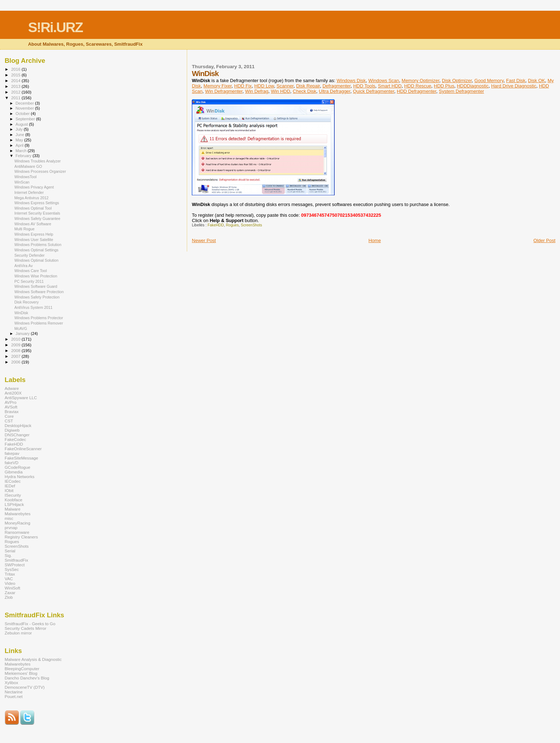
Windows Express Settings (37, 203)
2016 (16, 69)
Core (9, 416)
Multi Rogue (24, 229)
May (20, 140)
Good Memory (489, 81)
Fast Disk (516, 81)
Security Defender (29, 255)
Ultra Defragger (335, 91)
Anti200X (13, 393)
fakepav (12, 453)
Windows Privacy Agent (34, 187)
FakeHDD (216, 225)
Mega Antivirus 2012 (31, 198)
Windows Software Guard (36, 286)
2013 (16, 86)
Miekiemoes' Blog (21, 673)
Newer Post (204, 240)
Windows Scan (384, 81)
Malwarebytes (17, 514)
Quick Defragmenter (374, 91)
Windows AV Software (33, 224)
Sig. (8, 555)
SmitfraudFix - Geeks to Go (30, 624)
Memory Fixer (218, 86)
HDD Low (264, 86)
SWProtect (15, 565)
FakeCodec (15, 439)
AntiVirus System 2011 (33, 307)
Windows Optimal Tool (33, 208)
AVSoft (11, 407)
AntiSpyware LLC (21, 398)
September (26, 119)
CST (9, 421)
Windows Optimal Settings (36, 250)
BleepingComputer (22, 669)
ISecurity (13, 495)
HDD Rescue (418, 86)
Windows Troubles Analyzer (37, 161)
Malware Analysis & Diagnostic (33, 659)
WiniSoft (12, 588)
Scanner (285, 86)
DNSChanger (17, 435)
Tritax (10, 574)
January (23, 333)
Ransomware (17, 532)
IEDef (10, 486)
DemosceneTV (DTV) (25, 687)
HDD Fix (243, 86)
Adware (12, 388)
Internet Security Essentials (37, 213)
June (21, 135)
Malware (12, 509)
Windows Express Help (34, 234)
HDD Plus (444, 86)
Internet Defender (29, 192)
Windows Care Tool (31, 271)
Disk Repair (308, 86)
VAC (9, 579)
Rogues (232, 225)
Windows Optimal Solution (36, 260)
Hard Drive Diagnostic (514, 86)
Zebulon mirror (18, 633)
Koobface (14, 500)
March (22, 151)
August (22, 124)
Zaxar (10, 593)
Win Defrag (257, 91)
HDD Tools (364, 86)
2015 (16, 75)
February (24, 156)
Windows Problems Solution (38, 245)
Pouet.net (14, 696)
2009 (16, 345)
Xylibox (11, 682)
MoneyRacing (17, 523)
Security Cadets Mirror (26, 628)
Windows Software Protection (39, 292)
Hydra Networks (19, 476)
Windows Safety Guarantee (37, 219)
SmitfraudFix (16, 560)
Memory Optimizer (421, 81)
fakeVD (11, 463)
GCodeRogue (17, 467)
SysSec (12, 569)
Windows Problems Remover (39, 323)
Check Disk (305, 91)
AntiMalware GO (28, 166)
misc (9, 518)
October (23, 114)
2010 (16, 339)
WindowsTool (25, 177)
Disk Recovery (26, 302)
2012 (16, 92)
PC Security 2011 (29, 281)
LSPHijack (14, 504)
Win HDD (280, 91)
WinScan (22, 182)
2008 (16, 350)
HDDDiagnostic (473, 86)
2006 (16, 362)
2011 (16, 98)
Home (375, 240)
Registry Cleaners (21, 537)
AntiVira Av (23, 266)
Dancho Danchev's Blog (27, 678)
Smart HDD (390, 86)
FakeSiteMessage (21, 458)
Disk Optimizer (457, 81)
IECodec (13, 481)
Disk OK (536, 81)
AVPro (11, 402)
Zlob (9, 597)
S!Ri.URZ (55, 27)
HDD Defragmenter (417, 91)
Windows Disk (351, 81)
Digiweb (12, 430)
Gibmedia (14, 472)
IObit (9, 490)
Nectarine (14, 692)
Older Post (544, 240)
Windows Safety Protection (37, 297)
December (25, 103)
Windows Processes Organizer (40, 171)
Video (10, 583)
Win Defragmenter (224, 91)
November (25, 108)
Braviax (12, 411)
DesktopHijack (18, 425)
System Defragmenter (461, 91)
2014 (16, 81)
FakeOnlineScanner (23, 449)
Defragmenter (337, 86)
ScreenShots (251, 225)
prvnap (11, 528)
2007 (16, 356)
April (20, 145)
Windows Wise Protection (36, 276)
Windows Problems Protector (39, 318)
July (20, 129)
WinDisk (21, 313)
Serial (10, 551)
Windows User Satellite (34, 240)
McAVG (21, 328)
